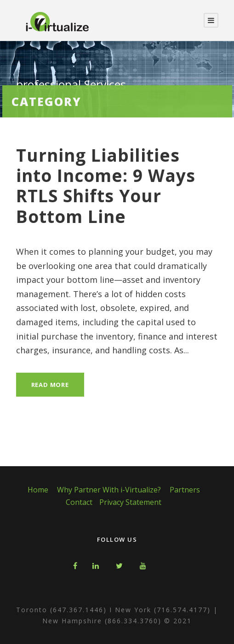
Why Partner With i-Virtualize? (109, 490)
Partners (185, 490)
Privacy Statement (130, 502)
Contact (79, 502)
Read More (50, 385)
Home (38, 490)
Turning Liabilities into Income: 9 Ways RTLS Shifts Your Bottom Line (106, 186)
